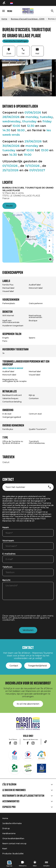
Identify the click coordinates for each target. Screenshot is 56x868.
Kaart (5, 849)
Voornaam (8, 541)
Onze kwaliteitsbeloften (13, 838)
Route (9, 206)
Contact (14, 666)
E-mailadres (9, 554)
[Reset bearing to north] (49, 251)
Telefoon (7, 567)
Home (4, 19)
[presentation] (25, 609)
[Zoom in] (49, 240)
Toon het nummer (15, 487)
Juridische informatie (12, 823)
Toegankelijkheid (37, 666)
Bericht (6, 580)
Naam (6, 528)
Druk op (6, 828)
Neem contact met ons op (14, 844)
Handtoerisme (9, 833)
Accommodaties (11, 801)
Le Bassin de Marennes (14, 790)
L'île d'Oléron (9, 785)
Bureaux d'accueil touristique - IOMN (28, 19)
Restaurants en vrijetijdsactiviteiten (23, 796)
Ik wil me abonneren (28, 704)
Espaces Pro (9, 807)
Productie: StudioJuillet (13, 854)
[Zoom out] (49, 246)
